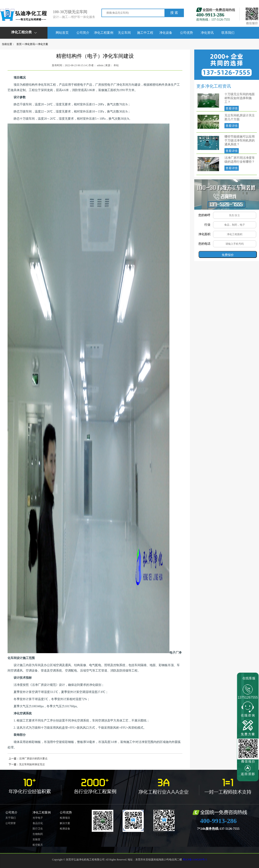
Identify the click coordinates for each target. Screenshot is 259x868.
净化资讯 (207, 33)
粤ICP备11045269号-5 (195, 860)
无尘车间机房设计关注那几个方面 (240, 117)
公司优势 (186, 33)
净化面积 (204, 234)
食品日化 (38, 823)
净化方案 (43, 44)
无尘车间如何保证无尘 (32, 764)
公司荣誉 (11, 823)
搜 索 (174, 13)
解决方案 (65, 823)
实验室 (36, 839)
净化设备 (166, 33)
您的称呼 (204, 215)
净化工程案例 (104, 33)
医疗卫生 (38, 829)
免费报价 (228, 255)
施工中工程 (145, 33)
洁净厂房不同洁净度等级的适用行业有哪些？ (240, 160)
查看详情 (232, 108)
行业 (207, 225)
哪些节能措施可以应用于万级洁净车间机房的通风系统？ (240, 141)
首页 (19, 44)
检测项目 (65, 818)
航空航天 (38, 845)
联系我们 (228, 33)
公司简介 (83, 33)
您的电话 (204, 244)
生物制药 (38, 834)
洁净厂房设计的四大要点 (33, 759)
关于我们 (11, 818)
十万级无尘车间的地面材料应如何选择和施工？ (240, 98)
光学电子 (38, 818)
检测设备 (65, 829)
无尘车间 (124, 33)
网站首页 (62, 33)
